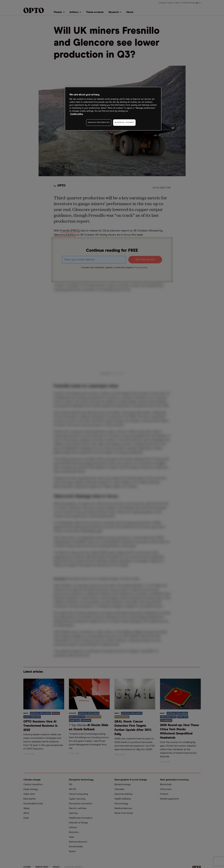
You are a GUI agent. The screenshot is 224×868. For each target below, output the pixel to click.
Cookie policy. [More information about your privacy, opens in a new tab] (77, 114)
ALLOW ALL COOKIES (124, 123)
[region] (113, 109)
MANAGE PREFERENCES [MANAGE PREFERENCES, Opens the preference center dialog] (99, 123)
